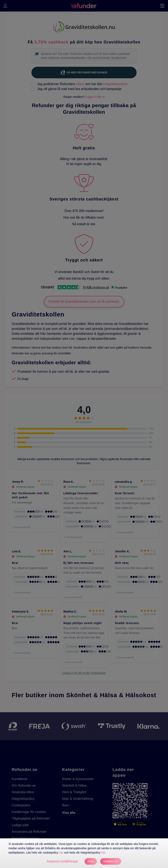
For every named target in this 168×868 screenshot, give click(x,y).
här (61, 853)
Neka (91, 861)
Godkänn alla (111, 861)
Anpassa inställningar (62, 861)
